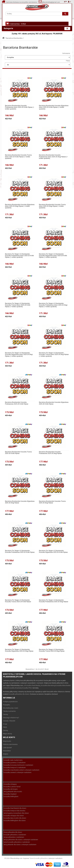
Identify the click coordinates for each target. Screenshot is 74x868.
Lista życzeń (7, 748)
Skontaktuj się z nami (11, 708)
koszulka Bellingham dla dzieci (15, 820)
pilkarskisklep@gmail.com (51, 2)
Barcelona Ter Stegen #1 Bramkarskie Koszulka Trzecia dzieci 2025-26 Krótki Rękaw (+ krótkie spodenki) (18, 305)
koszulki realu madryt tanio (13, 760)
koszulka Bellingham (11, 796)
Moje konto (7, 741)
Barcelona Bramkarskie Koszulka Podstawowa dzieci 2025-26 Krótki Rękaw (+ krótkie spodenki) (20, 107)
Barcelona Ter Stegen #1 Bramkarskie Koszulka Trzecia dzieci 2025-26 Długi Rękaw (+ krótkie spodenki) (54, 355)
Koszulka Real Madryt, (33, 685)
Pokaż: (68, 61)
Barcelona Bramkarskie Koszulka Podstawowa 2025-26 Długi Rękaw (50, 453)
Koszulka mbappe (10, 784)
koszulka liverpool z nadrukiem (15, 767)
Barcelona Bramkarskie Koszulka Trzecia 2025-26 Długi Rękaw (52, 502)
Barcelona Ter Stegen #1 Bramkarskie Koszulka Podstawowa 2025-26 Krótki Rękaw (20, 552)
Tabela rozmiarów (9, 711)
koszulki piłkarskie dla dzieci (19, 694)
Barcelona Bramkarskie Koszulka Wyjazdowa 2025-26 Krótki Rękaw (54, 403)
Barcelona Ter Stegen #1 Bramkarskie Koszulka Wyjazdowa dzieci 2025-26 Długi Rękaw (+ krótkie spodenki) (19, 355)
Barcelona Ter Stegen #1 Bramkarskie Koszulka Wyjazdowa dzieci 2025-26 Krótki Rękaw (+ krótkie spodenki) (53, 256)
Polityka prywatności (10, 702)
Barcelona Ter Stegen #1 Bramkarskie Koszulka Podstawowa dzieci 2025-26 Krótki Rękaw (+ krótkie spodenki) (19, 256)
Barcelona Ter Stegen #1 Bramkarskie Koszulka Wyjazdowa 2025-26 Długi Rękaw (19, 650)
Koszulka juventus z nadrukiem (15, 763)
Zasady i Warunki (9, 721)
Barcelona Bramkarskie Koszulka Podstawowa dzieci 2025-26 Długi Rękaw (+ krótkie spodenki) (53, 157)
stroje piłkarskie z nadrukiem (14, 837)
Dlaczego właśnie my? (11, 718)
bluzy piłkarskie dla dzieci (13, 832)
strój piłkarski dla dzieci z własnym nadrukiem (20, 845)
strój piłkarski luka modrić (13, 792)
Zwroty (6, 714)
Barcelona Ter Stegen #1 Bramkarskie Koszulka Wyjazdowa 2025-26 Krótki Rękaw (53, 552)
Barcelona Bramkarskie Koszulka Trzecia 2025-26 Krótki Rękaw (18, 453)
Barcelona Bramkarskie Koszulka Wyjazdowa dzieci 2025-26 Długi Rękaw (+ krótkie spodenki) (20, 206)
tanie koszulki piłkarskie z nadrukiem (17, 842)
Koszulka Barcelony (48, 685)
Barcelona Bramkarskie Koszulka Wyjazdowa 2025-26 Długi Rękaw (20, 502)
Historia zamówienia (10, 744)
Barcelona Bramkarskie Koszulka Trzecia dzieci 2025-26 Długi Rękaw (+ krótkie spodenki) (52, 206)
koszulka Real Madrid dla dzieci (15, 808)
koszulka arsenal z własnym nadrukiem (18, 772)
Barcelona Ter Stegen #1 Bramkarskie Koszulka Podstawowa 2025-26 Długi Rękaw (54, 601)
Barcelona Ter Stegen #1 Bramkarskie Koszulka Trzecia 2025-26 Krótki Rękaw (18, 601)
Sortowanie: (66, 53)
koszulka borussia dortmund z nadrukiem (18, 765)
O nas (5, 724)
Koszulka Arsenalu (15, 688)
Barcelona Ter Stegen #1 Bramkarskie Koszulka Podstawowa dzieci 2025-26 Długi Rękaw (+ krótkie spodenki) (53, 305)
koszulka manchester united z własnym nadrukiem (22, 770)
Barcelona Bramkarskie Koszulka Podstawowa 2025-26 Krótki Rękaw (17, 403)
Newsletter (7, 751)
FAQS (5, 727)
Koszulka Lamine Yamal (12, 787)
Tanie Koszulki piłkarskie (38, 858)
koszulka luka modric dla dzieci (15, 818)
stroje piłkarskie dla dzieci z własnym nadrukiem (21, 840)
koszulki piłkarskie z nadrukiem (15, 835)
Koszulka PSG (27, 688)
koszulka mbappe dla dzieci (14, 816)
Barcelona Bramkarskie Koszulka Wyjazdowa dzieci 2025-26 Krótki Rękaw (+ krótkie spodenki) (54, 107)
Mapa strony (7, 734)
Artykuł (6, 754)
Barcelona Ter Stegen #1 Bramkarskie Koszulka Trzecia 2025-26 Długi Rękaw (52, 650)
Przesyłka (6, 705)
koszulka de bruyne (11, 789)
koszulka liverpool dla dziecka (14, 811)
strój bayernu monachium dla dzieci (16, 813)
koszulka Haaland (10, 794)
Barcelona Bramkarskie (14, 38)
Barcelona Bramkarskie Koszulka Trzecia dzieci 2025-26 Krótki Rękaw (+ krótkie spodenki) (18, 157)
